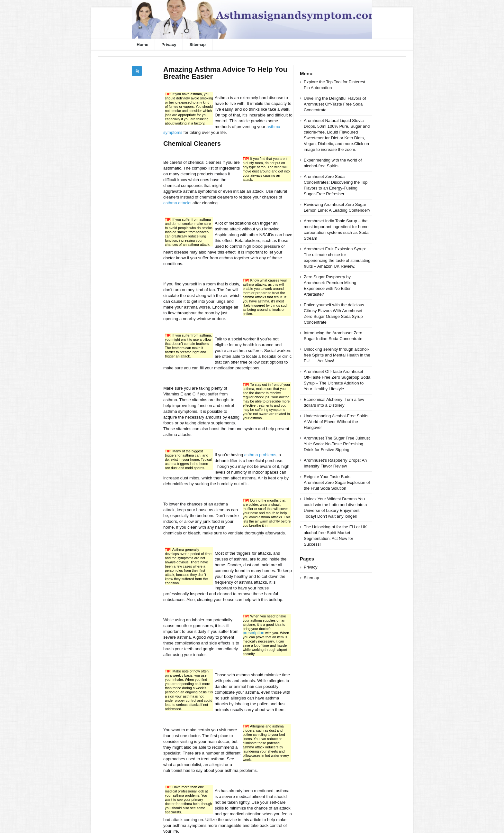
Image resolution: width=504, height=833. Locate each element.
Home (142, 45)
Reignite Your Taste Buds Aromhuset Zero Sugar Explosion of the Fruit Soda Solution (337, 482)
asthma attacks (177, 203)
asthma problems (260, 455)
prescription (253, 633)
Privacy (169, 45)
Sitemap (198, 45)
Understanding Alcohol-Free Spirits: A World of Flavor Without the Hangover (337, 422)
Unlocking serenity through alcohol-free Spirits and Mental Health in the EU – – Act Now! (337, 355)
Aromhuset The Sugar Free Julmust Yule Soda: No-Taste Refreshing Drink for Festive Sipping (337, 444)
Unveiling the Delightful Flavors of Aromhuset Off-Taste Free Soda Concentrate (335, 104)
